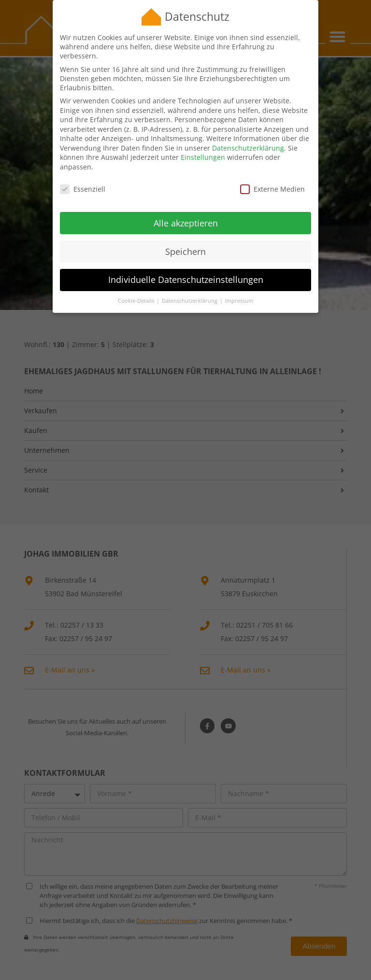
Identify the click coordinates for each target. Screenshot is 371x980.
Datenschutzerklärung (248, 137)
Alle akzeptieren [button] (186, 212)
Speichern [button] (185, 240)
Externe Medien (272, 178)
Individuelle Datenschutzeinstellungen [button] (186, 269)
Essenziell (83, 178)
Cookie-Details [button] (137, 290)
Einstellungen (203, 147)
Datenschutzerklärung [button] (190, 290)
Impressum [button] (239, 290)
